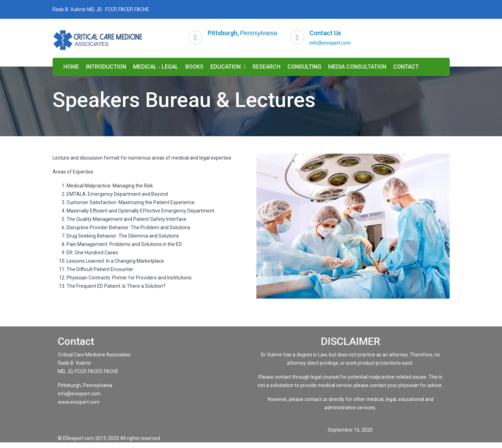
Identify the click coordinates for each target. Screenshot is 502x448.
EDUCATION (228, 67)
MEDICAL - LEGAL (156, 67)
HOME (71, 67)
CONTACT (406, 67)
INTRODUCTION (106, 67)
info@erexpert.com (330, 43)
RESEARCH (267, 67)
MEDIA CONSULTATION (357, 67)
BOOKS (194, 67)
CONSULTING (304, 67)
